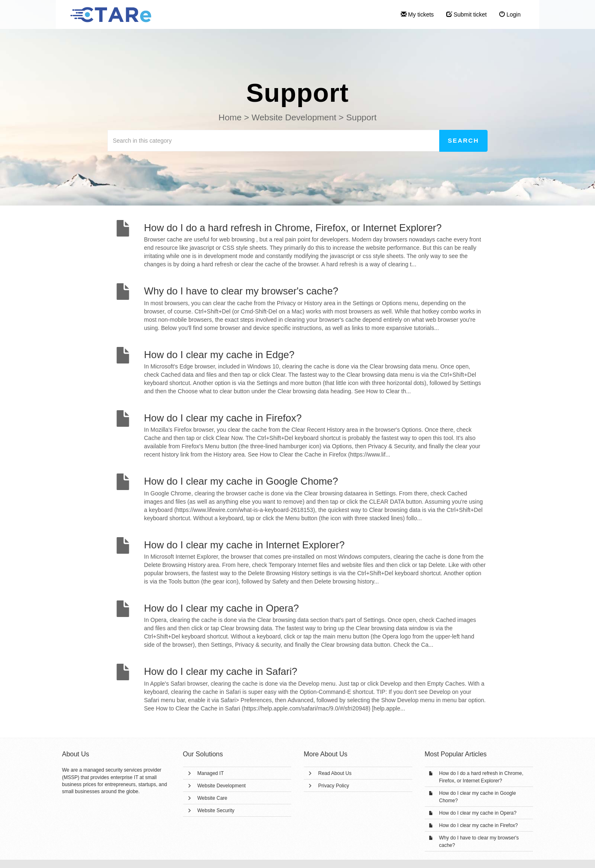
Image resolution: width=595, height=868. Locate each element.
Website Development (222, 786)
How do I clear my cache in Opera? (478, 813)
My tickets (417, 14)
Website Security (216, 811)
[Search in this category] (274, 141)
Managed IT (211, 773)
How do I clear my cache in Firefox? (479, 825)
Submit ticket (466, 14)
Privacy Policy (334, 786)
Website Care (212, 798)
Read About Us (335, 773)
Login (510, 14)
